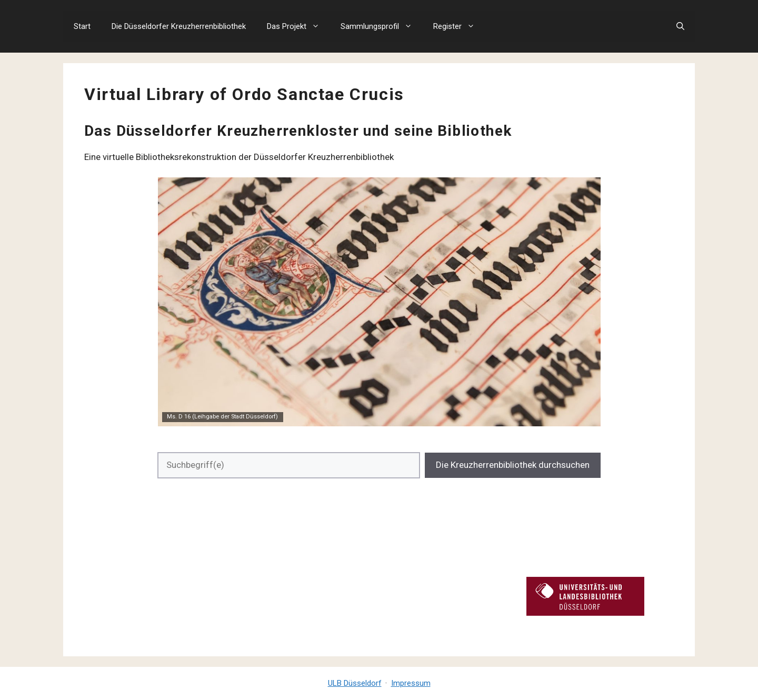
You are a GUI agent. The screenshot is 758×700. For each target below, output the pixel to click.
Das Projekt (298, 26)
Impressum (411, 683)
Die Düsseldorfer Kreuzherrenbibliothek (179, 26)
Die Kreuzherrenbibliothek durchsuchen (513, 465)
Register (459, 26)
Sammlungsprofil (382, 26)
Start (82, 26)
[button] (680, 26)
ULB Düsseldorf (355, 683)
